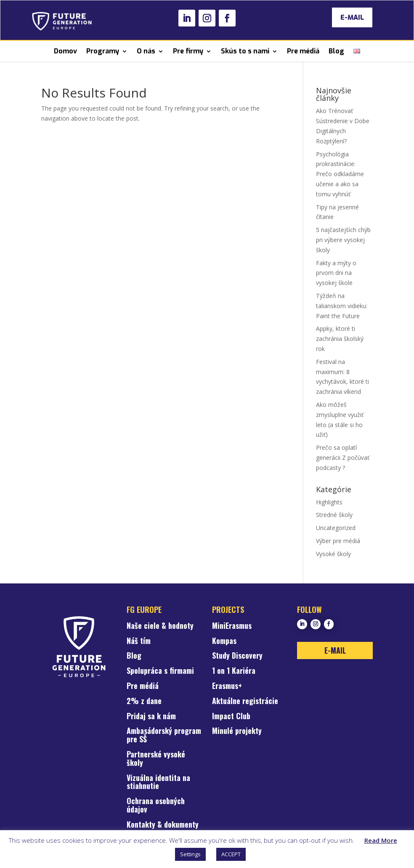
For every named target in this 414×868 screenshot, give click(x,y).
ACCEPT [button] (231, 854)
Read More (381, 840)
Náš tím (139, 641)
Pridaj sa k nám (151, 717)
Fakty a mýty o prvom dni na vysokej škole (336, 273)
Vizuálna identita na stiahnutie (158, 783)
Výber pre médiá (338, 541)
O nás (146, 51)
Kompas (224, 641)
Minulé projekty (237, 731)
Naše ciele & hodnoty (160, 626)
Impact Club (231, 717)
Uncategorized (336, 528)
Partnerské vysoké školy (156, 759)
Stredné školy (334, 515)
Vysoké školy (333, 554)
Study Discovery (237, 656)
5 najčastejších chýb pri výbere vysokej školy (343, 240)
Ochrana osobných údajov (156, 806)
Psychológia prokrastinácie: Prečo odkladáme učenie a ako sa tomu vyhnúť (340, 174)
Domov (65, 51)
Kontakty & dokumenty (163, 825)
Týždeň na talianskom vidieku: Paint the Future (342, 306)
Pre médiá (303, 51)
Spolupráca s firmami (160, 671)
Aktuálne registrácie (245, 702)
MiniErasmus (232, 626)
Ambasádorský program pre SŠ (164, 736)
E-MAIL (352, 17)
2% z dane (144, 702)
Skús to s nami (245, 51)
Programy (103, 51)
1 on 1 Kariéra (234, 671)
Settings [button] (190, 854)
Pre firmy (188, 51)
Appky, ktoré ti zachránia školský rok (340, 339)
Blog (336, 51)
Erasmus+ (227, 686)
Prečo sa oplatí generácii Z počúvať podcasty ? (343, 458)
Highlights (329, 502)
